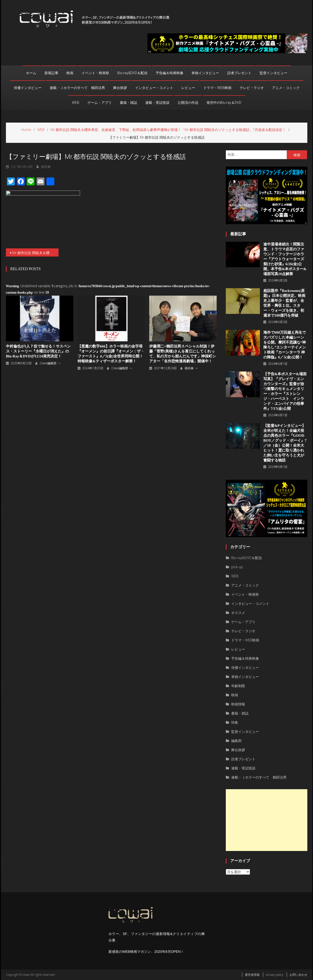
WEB (76, 103)
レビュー (188, 88)
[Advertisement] (266, 820)
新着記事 (51, 73)
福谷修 (189, 368)
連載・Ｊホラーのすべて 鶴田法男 (77, 88)
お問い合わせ (298, 975)
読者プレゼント (239, 73)
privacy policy (275, 975)
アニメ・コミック (286, 88)
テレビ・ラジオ (252, 88)
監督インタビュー (273, 73)
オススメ (238, 613)
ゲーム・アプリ (100, 103)
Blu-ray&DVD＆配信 (132, 73)
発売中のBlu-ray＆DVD (224, 103)
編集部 (236, 741)
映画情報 (238, 704)
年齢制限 (238, 686)
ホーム (31, 73)
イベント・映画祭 (95, 73)
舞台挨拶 (120, 88)
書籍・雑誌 (128, 103)
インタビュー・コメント (154, 88)
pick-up (237, 567)
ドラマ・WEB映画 (217, 88)
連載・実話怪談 (157, 103)
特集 (235, 722)
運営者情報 (252, 975)
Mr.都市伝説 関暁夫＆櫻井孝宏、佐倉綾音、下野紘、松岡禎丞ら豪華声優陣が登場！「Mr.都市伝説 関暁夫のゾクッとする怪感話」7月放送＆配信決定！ (36, 253)
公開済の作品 (188, 103)
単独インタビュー (205, 73)
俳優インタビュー (28, 88)
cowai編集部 (48, 363)
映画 (70, 73)
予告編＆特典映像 (169, 73)
